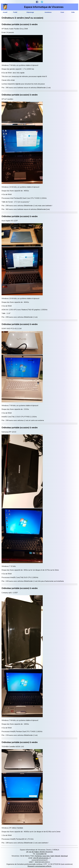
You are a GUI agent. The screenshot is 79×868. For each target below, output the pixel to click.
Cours (62, 12)
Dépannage (30, 12)
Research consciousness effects (39, 866)
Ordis (73, 12)
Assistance (48, 12)
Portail (15, 12)
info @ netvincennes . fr (42, 858)
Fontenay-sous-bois (42, 856)
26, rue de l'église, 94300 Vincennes (40, 852)
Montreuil (64, 856)
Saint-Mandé (55, 856)
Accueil (5, 12)
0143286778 (41, 854)
